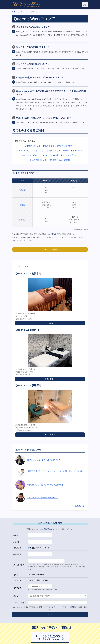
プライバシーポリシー (60, 607)
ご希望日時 (17, 588)
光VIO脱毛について (32, 146)
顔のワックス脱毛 (29, 155)
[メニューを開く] (85, 4)
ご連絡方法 (17, 548)
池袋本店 (22, 190)
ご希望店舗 (17, 580)
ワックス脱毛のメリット (50, 151)
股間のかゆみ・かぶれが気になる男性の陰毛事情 (43, 460)
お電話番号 (17, 554)
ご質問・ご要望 (19, 603)
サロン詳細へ (50, 323)
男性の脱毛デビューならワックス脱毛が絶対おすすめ (45, 485)
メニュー (16, 596)
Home (17, 12)
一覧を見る (79, 506)
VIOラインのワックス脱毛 (26, 151)
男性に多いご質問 (68, 155)
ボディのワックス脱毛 (49, 155)
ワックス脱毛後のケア (73, 151)
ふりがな (16, 542)
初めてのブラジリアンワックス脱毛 (58, 146)
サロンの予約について (37, 160)
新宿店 (22, 205)
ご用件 (16, 575)
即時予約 (55, 234)
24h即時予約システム (49, 529)
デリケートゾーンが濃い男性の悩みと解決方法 (43, 497)
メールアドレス (19, 565)
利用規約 (74, 607)
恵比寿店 (22, 220)
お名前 (16, 535)
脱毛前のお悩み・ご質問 (59, 160)
